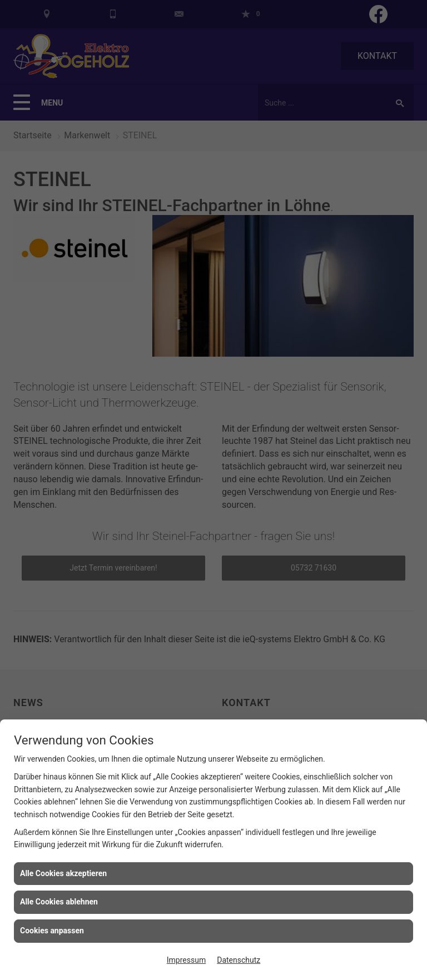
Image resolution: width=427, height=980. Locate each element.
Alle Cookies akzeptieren (63, 873)
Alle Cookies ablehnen (59, 902)
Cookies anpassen (52, 931)
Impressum (186, 960)
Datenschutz (239, 960)
